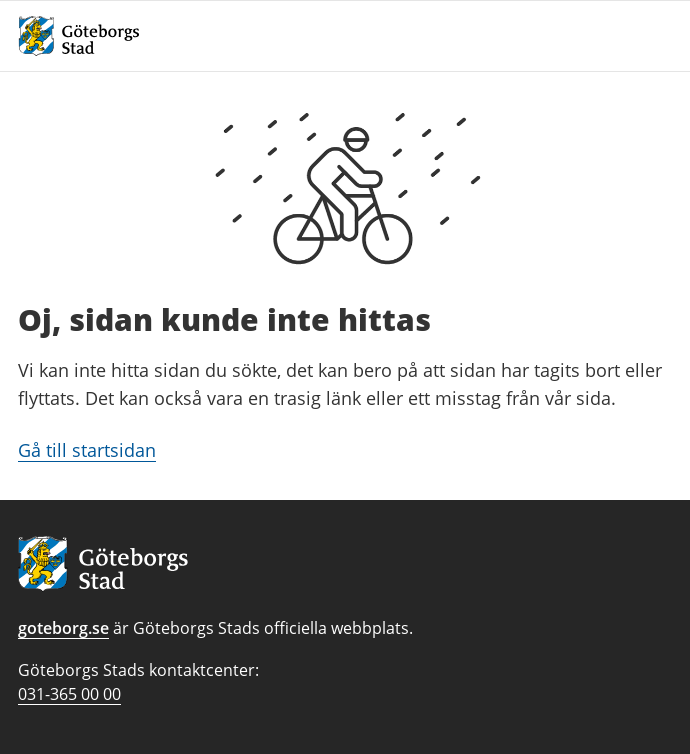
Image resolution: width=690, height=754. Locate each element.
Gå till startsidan (87, 450)
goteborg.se (63, 628)
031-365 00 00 (69, 694)
